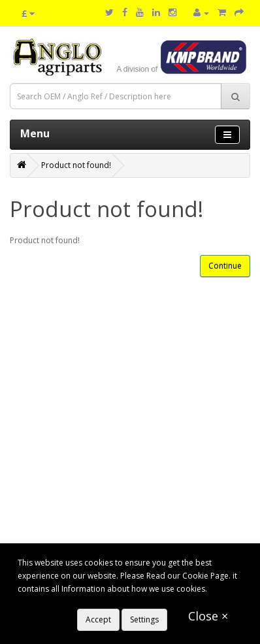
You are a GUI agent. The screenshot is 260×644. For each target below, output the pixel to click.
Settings (144, 619)
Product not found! (76, 165)
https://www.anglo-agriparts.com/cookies (94, 602)
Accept (98, 619)
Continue (225, 266)
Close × (208, 616)
